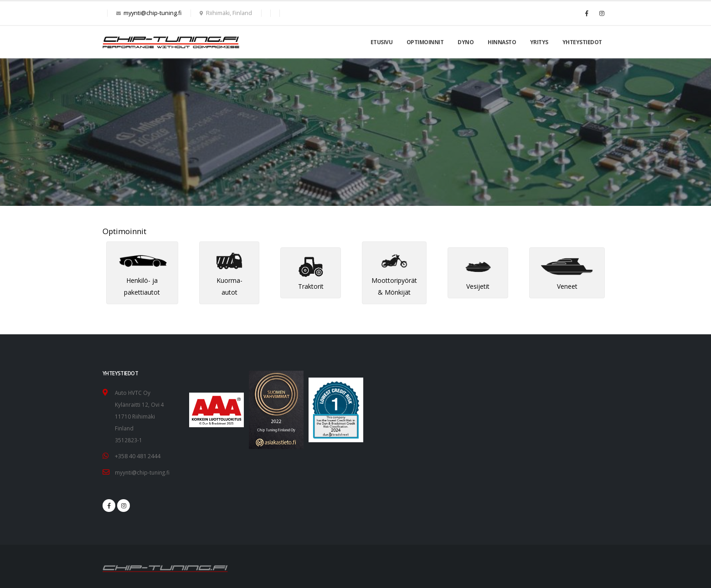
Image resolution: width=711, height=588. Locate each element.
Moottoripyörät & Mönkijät (394, 276)
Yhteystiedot (582, 42)
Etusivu (382, 42)
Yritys (539, 42)
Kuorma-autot (229, 276)
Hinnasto (502, 42)
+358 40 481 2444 (138, 456)
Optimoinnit (425, 42)
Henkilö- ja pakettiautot (142, 276)
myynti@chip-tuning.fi (152, 13)
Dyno (466, 42)
